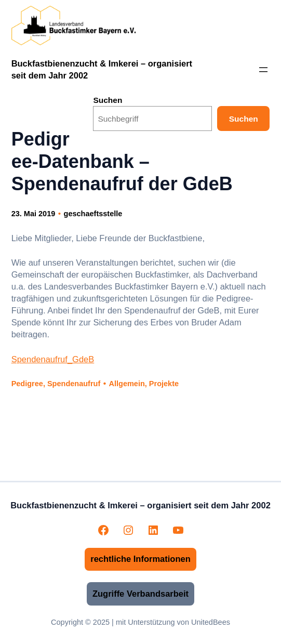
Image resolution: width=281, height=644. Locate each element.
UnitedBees (211, 622)
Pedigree (27, 384)
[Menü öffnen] (263, 70)
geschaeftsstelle (93, 214)
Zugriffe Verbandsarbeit (140, 594)
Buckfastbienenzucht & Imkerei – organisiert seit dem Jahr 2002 (140, 505)
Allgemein (127, 384)
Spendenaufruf (74, 384)
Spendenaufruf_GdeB (53, 359)
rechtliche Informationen (140, 559)
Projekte (164, 384)
